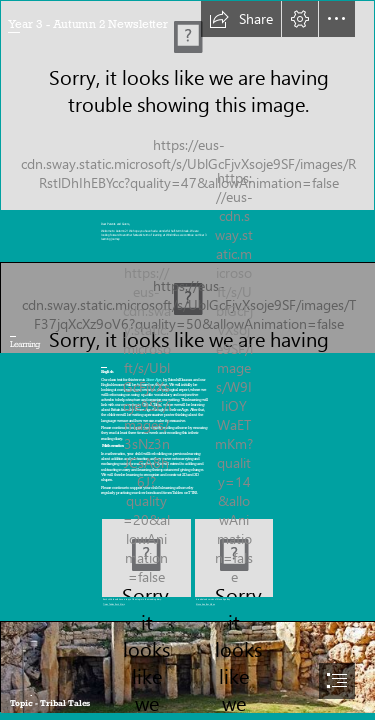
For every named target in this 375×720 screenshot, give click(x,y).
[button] (241, 19)
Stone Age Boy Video (205, 604)
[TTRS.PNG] (146, 562)
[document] (187, 360)
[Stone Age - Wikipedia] (187, 666)
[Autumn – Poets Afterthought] (187, 105)
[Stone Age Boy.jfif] (234, 562)
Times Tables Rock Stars (113, 604)
